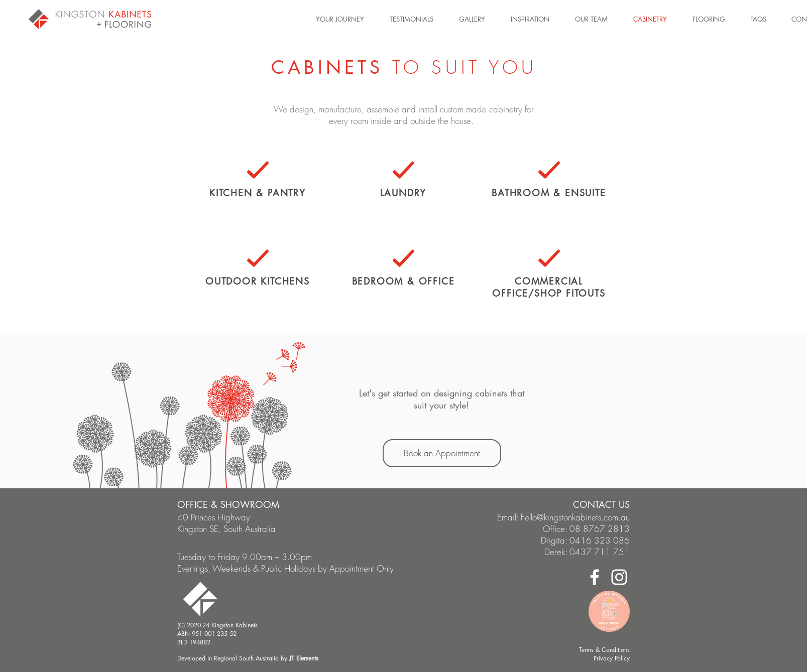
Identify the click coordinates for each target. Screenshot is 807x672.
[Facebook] (595, 577)
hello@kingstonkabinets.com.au (575, 517)
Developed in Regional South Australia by (248, 658)
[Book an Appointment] (442, 453)
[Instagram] (619, 577)
